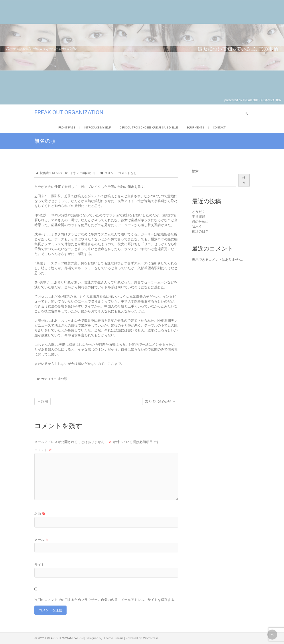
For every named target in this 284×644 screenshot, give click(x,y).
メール (41, 540)
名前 (40, 514)
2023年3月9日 (86, 173)
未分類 (63, 379)
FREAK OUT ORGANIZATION (69, 112)
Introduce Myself (97, 127)
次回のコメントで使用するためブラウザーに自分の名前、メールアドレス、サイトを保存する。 (106, 600)
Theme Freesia (114, 638)
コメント (43, 450)
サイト (39, 565)
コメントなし (127, 173)
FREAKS (56, 173)
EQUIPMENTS (195, 127)
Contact (219, 127)
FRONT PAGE (67, 127)
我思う (197, 227)
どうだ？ (199, 212)
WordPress (151, 638)
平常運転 (199, 217)
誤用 (42, 401)
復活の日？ (200, 231)
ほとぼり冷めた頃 (160, 401)
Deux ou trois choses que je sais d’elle (149, 127)
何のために (200, 222)
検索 (195, 171)
